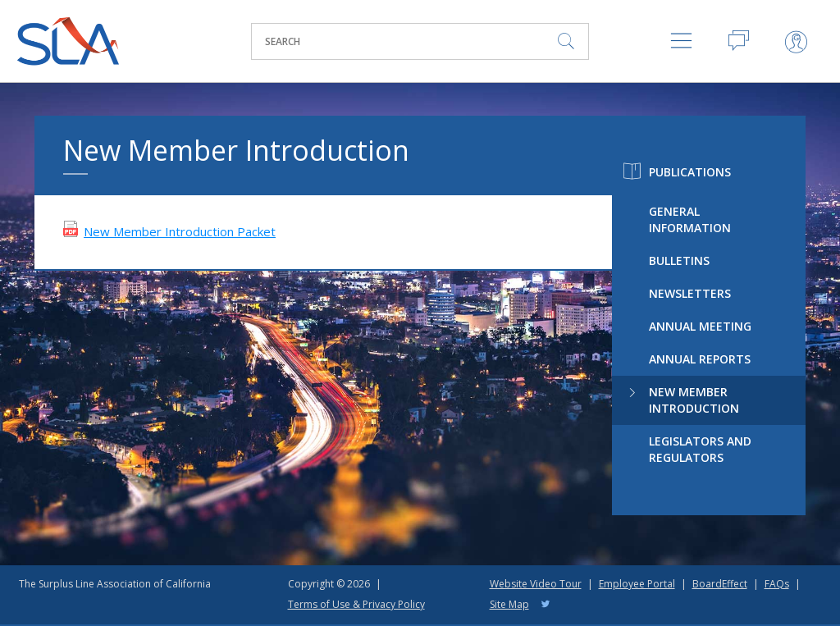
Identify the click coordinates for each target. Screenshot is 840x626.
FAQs (777, 584)
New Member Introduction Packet (180, 231)
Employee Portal (637, 584)
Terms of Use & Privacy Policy (356, 604)
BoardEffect (720, 584)
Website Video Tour (536, 584)
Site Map (509, 604)
